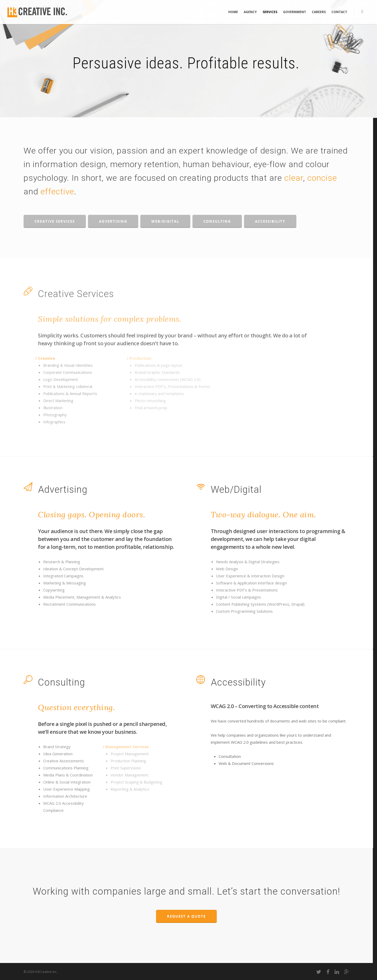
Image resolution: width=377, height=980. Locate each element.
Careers (319, 12)
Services (270, 12)
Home (233, 12)
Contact (339, 12)
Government (295, 12)
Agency (250, 12)
